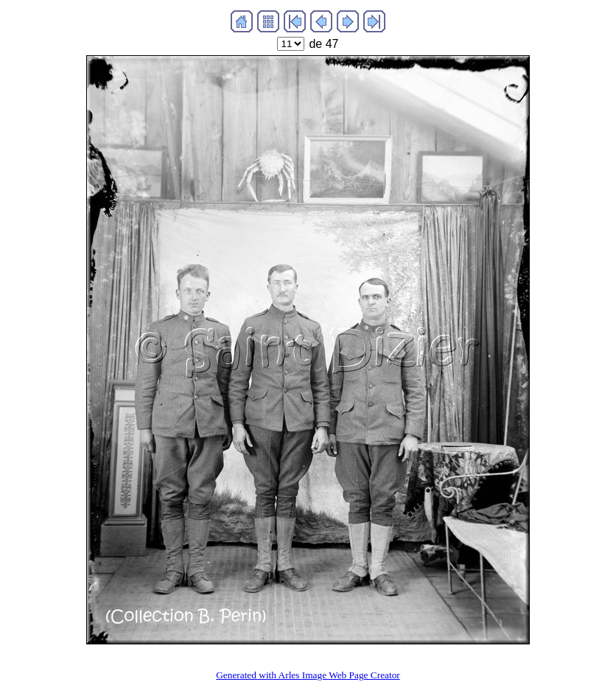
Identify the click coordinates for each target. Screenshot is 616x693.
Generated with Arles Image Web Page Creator (308, 675)
